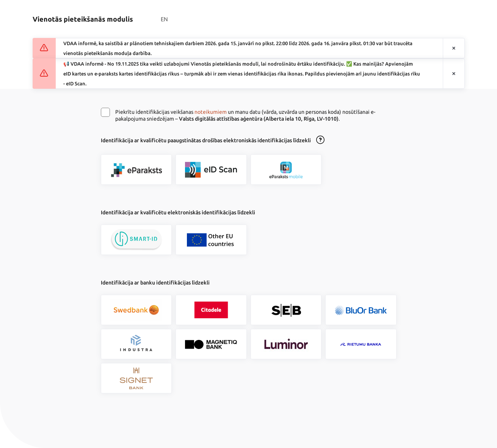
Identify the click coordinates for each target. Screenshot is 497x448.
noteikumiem (211, 112)
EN (164, 19)
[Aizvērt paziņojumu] (454, 48)
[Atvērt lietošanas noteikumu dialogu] (320, 140)
